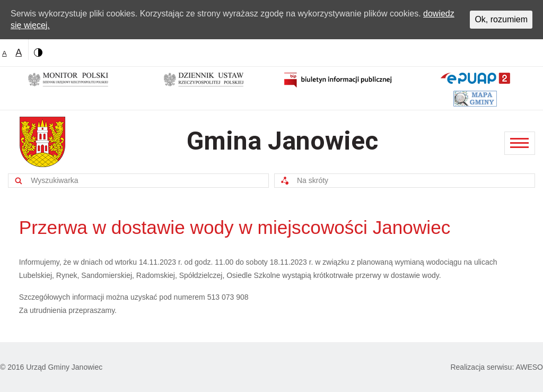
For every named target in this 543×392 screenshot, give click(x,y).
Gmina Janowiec (282, 141)
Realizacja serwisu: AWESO (497, 367)
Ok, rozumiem (501, 19)
